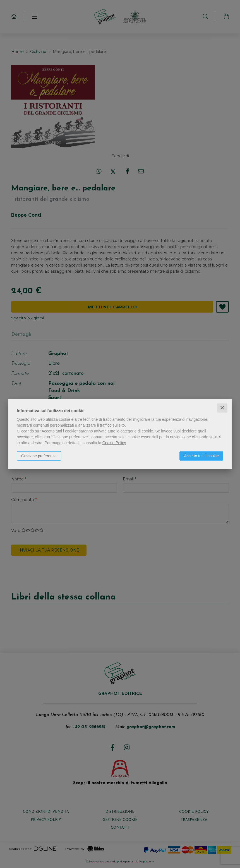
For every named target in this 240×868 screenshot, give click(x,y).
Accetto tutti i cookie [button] (201, 456)
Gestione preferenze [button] (39, 456)
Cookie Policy (114, 443)
